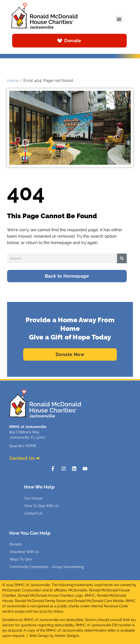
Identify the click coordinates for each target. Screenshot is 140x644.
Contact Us (34, 513)
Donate (16, 544)
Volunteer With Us (24, 552)
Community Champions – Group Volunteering (47, 567)
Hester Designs (67, 636)
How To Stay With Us (42, 506)
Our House (33, 498)
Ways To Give (21, 559)
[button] (119, 19)
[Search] (122, 258)
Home (13, 80)
